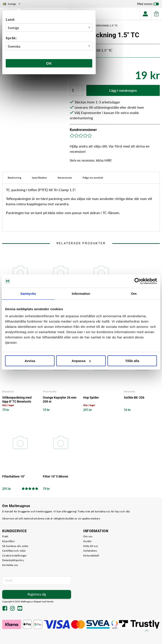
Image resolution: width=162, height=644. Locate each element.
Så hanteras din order (15, 546)
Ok (49, 63)
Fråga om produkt (93, 178)
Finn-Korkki (50, 391)
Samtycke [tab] (28, 294)
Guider (87, 541)
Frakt (5, 536)
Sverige (12, 4)
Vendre (50, 602)
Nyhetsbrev (90, 551)
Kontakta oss (10, 565)
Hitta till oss (90, 546)
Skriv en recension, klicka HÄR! (91, 160)
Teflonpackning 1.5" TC (103, 25)
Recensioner (65, 178)
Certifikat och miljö (14, 551)
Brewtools (8, 391)
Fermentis (129, 391)
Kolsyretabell (91, 555)
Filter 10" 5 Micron (56, 476)
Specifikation (39, 178)
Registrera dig (37, 594)
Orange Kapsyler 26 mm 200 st (60, 399)
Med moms (148, 5)
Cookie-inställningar (14, 555)
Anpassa (81, 361)
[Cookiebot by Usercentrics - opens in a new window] (138, 281)
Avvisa (30, 361)
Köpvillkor (8, 541)
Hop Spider (91, 398)
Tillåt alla (132, 361)
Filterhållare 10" (13, 476)
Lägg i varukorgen (123, 90)
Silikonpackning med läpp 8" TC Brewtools (17, 399)
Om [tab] (134, 294)
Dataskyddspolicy (13, 560)
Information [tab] (81, 294)
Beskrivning (14, 178)
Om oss (88, 536)
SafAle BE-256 (134, 398)
